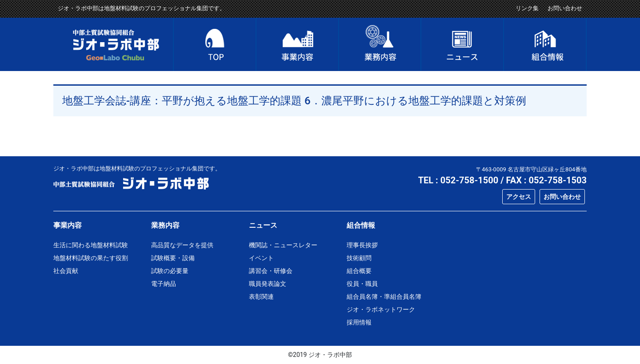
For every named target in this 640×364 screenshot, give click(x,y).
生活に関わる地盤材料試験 (91, 245)
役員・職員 (362, 284)
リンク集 (527, 8)
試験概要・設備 (173, 258)
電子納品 (164, 284)
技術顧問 (359, 258)
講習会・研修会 (271, 271)
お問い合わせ (565, 8)
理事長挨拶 (362, 245)
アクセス (519, 197)
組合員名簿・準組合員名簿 (384, 297)
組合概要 (359, 271)
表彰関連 (261, 297)
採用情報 (359, 322)
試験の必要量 (170, 271)
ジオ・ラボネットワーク (381, 309)
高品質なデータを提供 (182, 245)
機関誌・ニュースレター (283, 245)
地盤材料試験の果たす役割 (91, 258)
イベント (261, 258)
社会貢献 (66, 271)
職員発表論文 (268, 284)
